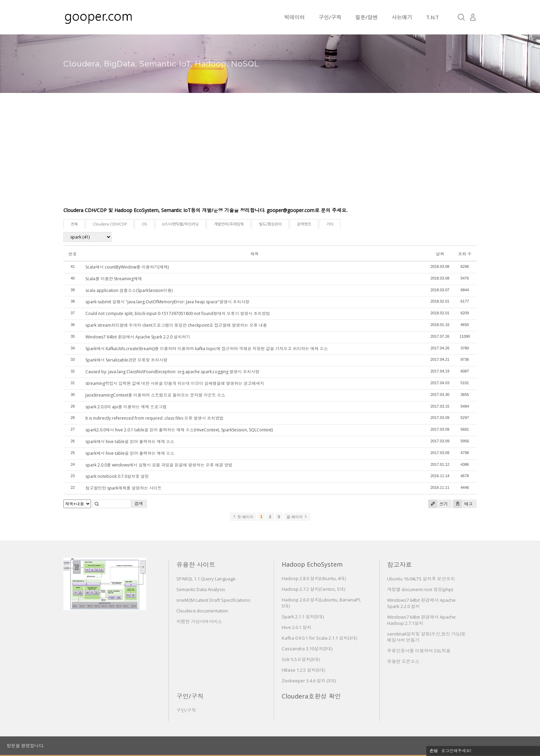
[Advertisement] (270, 155)
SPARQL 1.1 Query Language (206, 579)
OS (144, 224)
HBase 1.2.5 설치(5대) (303, 670)
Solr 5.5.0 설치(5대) (301, 659)
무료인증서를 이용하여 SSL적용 (419, 651)
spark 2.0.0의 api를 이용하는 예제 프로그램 (126, 407)
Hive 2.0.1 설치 (297, 627)
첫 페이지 (243, 517)
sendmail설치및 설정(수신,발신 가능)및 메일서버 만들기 (426, 637)
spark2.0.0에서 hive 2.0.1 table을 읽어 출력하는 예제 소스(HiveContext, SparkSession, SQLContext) (179, 430)
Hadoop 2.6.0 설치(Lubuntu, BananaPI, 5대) (321, 603)
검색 (139, 503)
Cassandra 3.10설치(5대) (307, 649)
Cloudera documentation (202, 611)
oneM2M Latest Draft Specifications (213, 600)
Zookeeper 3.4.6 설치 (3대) (309, 681)
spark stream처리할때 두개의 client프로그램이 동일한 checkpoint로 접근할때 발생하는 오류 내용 (176, 325)
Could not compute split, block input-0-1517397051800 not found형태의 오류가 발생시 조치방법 (178, 313)
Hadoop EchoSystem (312, 564)
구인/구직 (330, 17)
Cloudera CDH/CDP (110, 224)
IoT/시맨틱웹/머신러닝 (180, 224)
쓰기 (438, 504)
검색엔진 (304, 224)
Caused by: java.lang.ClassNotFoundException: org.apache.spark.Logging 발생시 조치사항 (172, 372)
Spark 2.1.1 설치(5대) (303, 617)
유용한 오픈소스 (403, 661)
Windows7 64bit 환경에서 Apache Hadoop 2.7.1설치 (421, 620)
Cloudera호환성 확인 (311, 696)
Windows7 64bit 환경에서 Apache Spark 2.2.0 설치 (421, 603)
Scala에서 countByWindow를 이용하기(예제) (127, 267)
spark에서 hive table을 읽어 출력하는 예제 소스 (130, 442)
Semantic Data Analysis (201, 589)
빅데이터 (294, 17)
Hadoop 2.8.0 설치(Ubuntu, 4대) (314, 578)
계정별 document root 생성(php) (420, 589)
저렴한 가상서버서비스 (199, 621)
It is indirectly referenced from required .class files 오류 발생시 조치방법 (154, 418)
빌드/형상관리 (270, 224)
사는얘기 (402, 17)
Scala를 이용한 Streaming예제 (114, 279)
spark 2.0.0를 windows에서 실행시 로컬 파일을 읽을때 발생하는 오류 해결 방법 (159, 465)
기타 (330, 224)
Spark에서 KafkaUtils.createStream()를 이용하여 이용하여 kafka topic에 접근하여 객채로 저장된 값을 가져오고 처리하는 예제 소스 (207, 349)
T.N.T (432, 17)
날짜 (440, 254)
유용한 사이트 (196, 565)
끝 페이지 (297, 517)
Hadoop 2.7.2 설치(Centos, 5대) (313, 589)
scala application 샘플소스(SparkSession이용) (129, 290)
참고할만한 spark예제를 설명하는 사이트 (123, 488)
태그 (463, 504)
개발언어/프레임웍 (229, 224)
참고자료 (399, 565)
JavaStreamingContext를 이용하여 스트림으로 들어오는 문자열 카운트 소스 (155, 395)
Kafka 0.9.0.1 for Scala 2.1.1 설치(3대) (319, 638)
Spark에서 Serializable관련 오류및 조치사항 (126, 360)
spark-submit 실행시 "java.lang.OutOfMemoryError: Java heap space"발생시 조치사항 (167, 302)
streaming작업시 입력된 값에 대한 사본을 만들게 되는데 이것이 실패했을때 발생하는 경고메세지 (175, 383)
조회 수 (465, 254)
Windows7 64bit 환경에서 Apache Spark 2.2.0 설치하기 (138, 337)
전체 (74, 224)
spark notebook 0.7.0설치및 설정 (117, 476)
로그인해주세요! (456, 751)
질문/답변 (366, 17)
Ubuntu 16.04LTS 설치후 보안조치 (421, 579)
